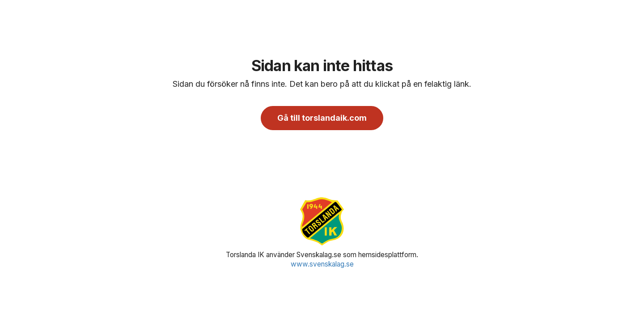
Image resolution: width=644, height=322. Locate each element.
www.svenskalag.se (322, 264)
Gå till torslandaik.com (322, 118)
